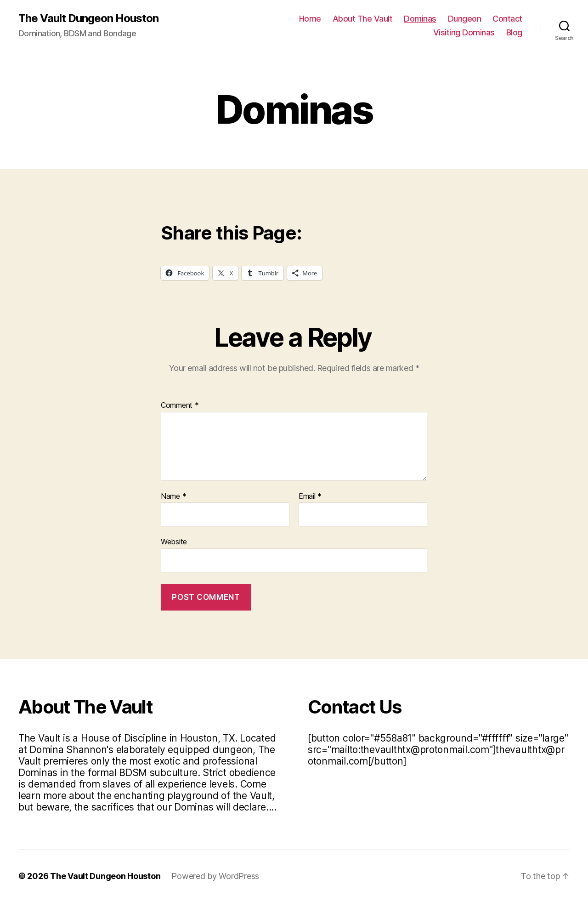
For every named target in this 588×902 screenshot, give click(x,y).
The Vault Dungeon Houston (88, 18)
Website (174, 542)
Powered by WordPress (215, 876)
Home (310, 19)
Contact (507, 19)
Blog (514, 32)
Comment (180, 405)
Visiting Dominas (464, 32)
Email (310, 497)
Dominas (420, 19)
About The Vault (363, 19)
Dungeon (465, 19)
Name (173, 497)
